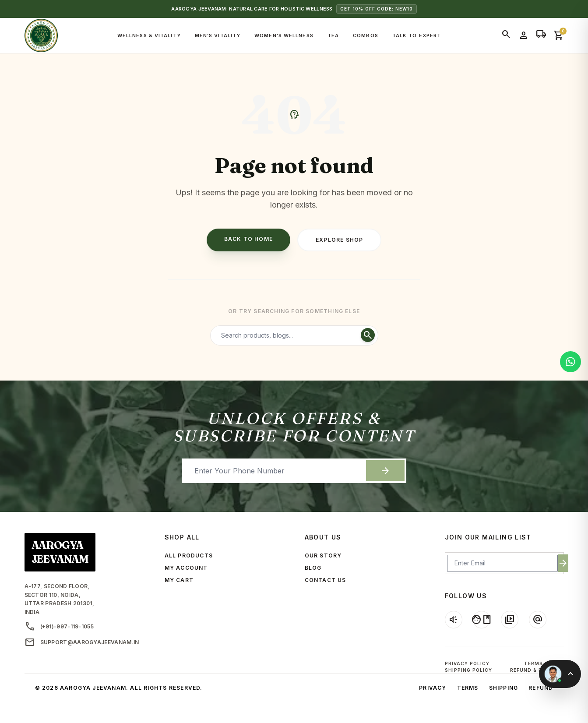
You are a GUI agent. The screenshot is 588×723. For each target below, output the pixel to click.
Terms (468, 688)
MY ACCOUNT (186, 568)
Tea (333, 35)
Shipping (504, 688)
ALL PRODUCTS (189, 555)
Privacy (433, 688)
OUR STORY (323, 555)
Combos (366, 35)
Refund (541, 688)
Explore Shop (339, 240)
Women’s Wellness (284, 35)
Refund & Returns (537, 670)
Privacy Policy (467, 663)
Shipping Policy (468, 670)
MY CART (179, 580)
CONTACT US (326, 580)
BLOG (313, 568)
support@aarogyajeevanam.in (82, 642)
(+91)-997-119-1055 (59, 627)
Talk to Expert (417, 35)
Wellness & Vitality (149, 35)
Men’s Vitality (218, 35)
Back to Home (248, 239)
